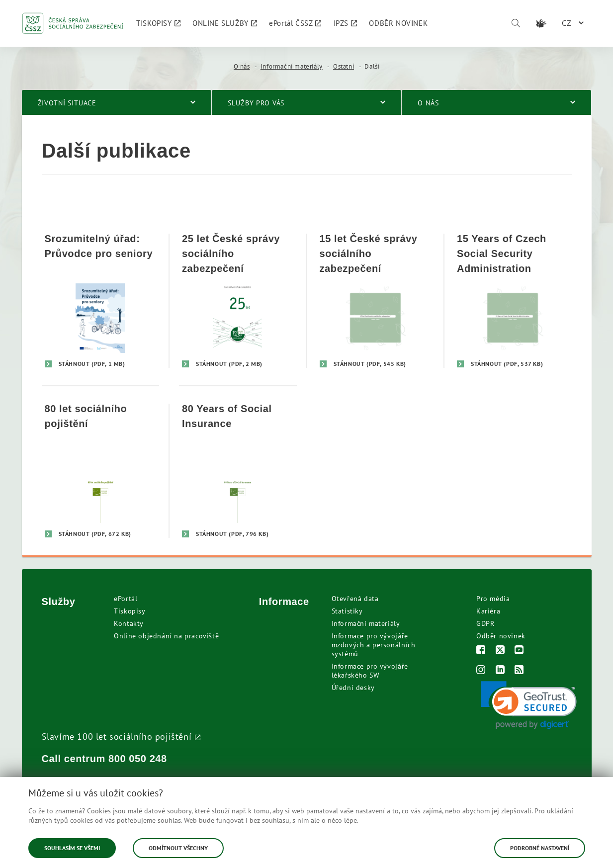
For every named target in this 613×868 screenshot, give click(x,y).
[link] (529, 705)
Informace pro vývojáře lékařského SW (370, 671)
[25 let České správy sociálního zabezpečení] (238, 301)
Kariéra (488, 611)
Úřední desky (353, 688)
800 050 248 (138, 759)
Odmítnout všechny (178, 848)
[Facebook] (481, 651)
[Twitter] (500, 651)
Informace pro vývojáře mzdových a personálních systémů (374, 645)
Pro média (493, 599)
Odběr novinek (501, 636)
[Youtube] (519, 651)
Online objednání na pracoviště (166, 636)
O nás (242, 66)
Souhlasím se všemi (72, 848)
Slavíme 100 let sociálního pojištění (117, 736)
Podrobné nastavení (540, 848)
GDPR (485, 623)
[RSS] (519, 671)
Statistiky (347, 611)
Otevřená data (355, 599)
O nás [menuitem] (428, 103)
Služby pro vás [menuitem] (256, 103)
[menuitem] (158, 23)
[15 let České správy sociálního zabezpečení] (376, 301)
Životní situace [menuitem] (67, 103)
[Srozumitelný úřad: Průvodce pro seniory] (101, 301)
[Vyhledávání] (516, 23)
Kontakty (129, 623)
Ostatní (344, 66)
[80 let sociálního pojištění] (101, 470)
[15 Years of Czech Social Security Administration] (513, 301)
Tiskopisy (130, 611)
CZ (567, 23)
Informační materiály (292, 66)
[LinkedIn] (500, 671)
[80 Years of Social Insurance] (238, 470)
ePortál (126, 599)
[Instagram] (481, 671)
